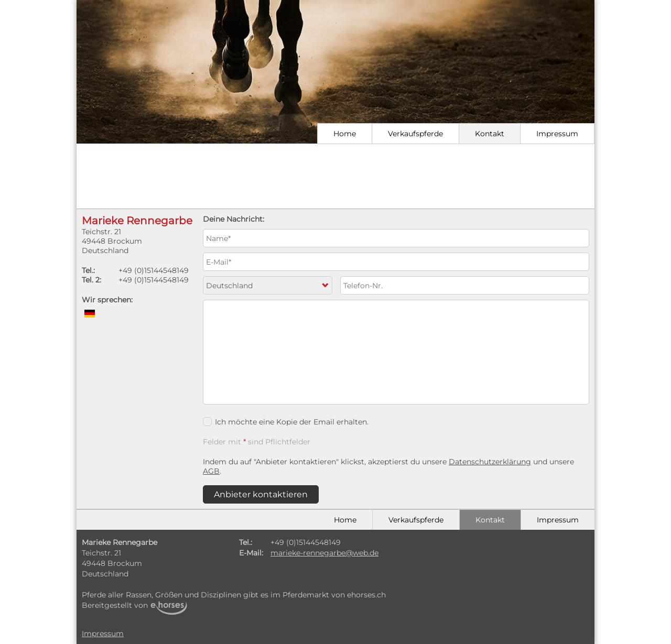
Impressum (557, 134)
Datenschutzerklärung (490, 462)
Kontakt (490, 134)
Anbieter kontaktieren (261, 494)
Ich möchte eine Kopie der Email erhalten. (286, 422)
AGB (211, 471)
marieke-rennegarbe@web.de (324, 553)
